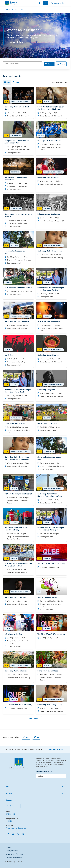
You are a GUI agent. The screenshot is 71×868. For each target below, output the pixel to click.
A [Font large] (14, 42)
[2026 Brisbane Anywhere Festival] (18, 282)
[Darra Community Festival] (51, 418)
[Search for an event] (23, 64)
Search (49, 64)
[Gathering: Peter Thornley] (18, 592)
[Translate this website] (51, 776)
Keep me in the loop (55, 749)
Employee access (12, 851)
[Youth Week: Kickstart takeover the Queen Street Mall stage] (51, 103)
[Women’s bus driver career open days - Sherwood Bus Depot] (51, 284)
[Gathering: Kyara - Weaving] (18, 666)
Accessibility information (14, 854)
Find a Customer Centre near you (18, 828)
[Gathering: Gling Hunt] (51, 384)
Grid (7, 82)
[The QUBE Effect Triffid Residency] (51, 557)
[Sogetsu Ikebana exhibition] (51, 595)
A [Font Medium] (11, 42)
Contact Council (13, 806)
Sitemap (9, 847)
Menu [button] (8, 786)
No (36, 737)
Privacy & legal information (15, 857)
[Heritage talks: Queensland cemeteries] (18, 175)
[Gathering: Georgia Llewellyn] (18, 316)
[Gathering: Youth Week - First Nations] (18, 103)
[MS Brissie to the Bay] (18, 632)
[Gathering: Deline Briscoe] (51, 172)
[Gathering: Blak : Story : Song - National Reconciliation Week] (18, 453)
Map (16, 82)
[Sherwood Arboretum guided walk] (18, 248)
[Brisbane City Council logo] (11, 3)
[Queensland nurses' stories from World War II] (18, 212)
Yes (26, 737)
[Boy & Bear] (18, 351)
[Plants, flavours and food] (51, 667)
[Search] (46, 3)
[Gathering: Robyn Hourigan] (51, 350)
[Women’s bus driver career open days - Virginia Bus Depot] (51, 524)
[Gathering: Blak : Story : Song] (51, 246)
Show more (35, 719)
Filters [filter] (61, 64)
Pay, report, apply (59, 3)
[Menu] (39, 3)
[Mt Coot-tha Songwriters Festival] (18, 490)
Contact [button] (9, 800)
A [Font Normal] (8, 42)
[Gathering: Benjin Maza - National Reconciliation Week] (51, 490)
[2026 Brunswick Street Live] (51, 317)
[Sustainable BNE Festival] (18, 419)
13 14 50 (9, 821)
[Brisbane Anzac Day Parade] (51, 209)
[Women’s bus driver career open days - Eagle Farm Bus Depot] (18, 386)
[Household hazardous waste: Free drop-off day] (18, 525)
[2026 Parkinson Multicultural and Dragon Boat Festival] (18, 560)
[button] (19, 42)
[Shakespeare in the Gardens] (51, 137)
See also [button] (9, 793)
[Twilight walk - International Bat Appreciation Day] (18, 138)
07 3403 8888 (10, 814)
